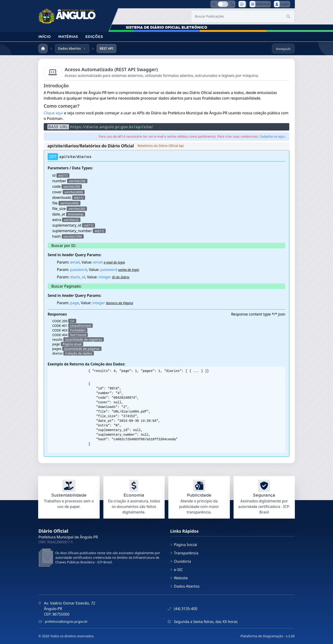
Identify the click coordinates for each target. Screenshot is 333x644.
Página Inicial (184, 545)
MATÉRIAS (68, 36)
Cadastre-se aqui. (272, 136)
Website (179, 578)
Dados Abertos (185, 586)
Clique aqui (53, 113)
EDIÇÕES (94, 36)
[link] (67, 15)
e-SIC (177, 570)
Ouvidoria (181, 561)
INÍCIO (45, 36)
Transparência (184, 553)
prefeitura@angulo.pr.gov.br (66, 621)
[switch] (223, 4)
